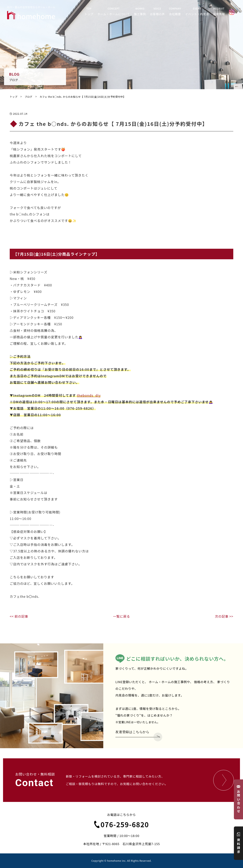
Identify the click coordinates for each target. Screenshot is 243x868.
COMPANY (175, 12)
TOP (89, 12)
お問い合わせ (239, 799)
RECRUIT (219, 12)
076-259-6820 (122, 824)
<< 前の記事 (19, 616)
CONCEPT (114, 12)
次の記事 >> (224, 616)
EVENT (197, 12)
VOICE (157, 12)
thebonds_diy (89, 395)
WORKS (140, 12)
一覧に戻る (122, 616)
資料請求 (239, 843)
